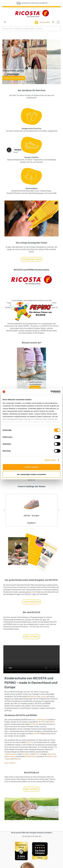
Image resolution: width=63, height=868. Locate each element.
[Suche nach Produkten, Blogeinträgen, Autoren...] (30, 29)
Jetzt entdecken (31, 602)
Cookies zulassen (31, 467)
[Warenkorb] (58, 22)
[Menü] (5, 22)
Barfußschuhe (30, 756)
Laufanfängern (41, 720)
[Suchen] (59, 29)
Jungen (43, 696)
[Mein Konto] (53, 22)
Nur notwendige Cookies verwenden (31, 474)
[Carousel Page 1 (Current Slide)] (28, 82)
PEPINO (52, 722)
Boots (37, 754)
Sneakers (11, 756)
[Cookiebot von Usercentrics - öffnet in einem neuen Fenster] (51, 392)
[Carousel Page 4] (35, 82)
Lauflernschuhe (10, 754)
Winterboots (49, 756)
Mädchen (33, 696)
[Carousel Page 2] (30, 82)
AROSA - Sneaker (31, 516)
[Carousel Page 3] (33, 82)
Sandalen (26, 754)
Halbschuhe (51, 754)
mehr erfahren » (10, 763)
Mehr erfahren (32, 637)
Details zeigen (50, 460)
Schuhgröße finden (31, 259)
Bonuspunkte (45, 22)
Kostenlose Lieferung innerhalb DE (34, 3)
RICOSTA (42, 722)
